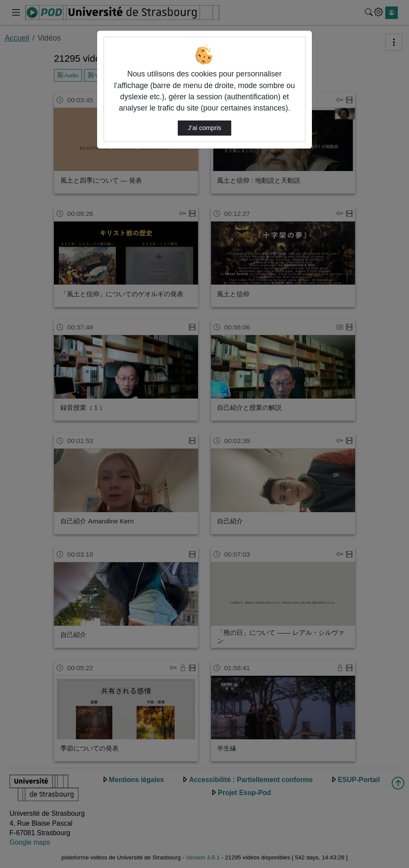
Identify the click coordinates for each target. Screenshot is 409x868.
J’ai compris (204, 128)
